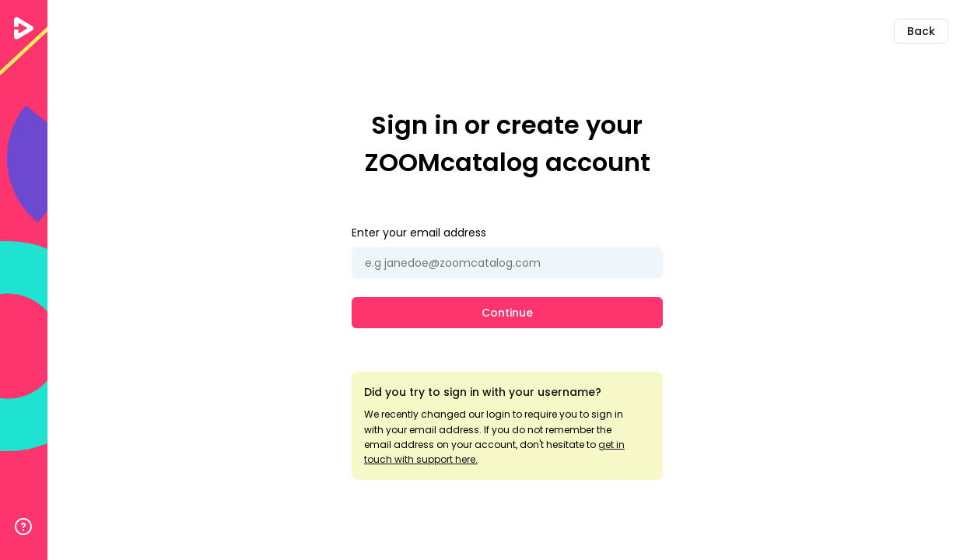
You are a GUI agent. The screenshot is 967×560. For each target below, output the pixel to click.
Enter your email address (419, 233)
